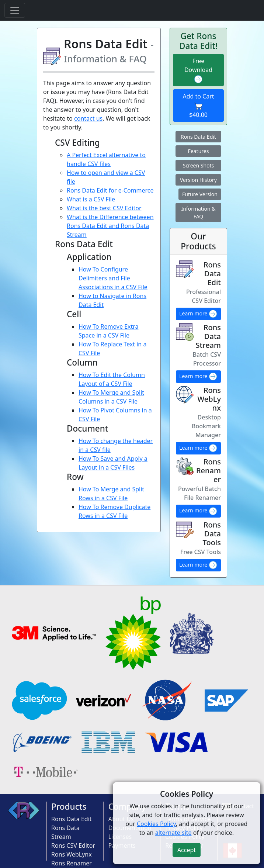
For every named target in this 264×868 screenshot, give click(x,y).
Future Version (200, 194)
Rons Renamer (72, 863)
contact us (88, 118)
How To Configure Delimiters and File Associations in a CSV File (113, 278)
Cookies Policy (156, 824)
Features (199, 151)
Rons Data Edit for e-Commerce (110, 190)
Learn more (198, 314)
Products (69, 807)
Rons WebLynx (72, 854)
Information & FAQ (198, 212)
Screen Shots (199, 165)
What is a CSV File (91, 199)
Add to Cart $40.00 (198, 106)
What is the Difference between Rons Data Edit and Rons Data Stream (110, 226)
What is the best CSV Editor (104, 208)
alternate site (173, 833)
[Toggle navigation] (15, 10)
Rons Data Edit (198, 137)
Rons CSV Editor (73, 845)
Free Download (198, 70)
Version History (198, 180)
